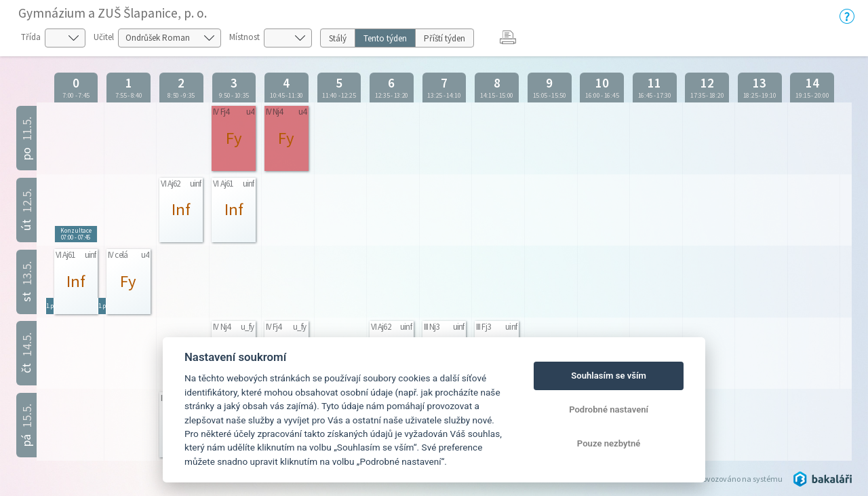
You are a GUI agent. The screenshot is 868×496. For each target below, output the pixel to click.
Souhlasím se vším (609, 376)
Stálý (338, 38)
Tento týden (385, 38)
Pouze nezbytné (609, 443)
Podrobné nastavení (609, 409)
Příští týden (445, 38)
